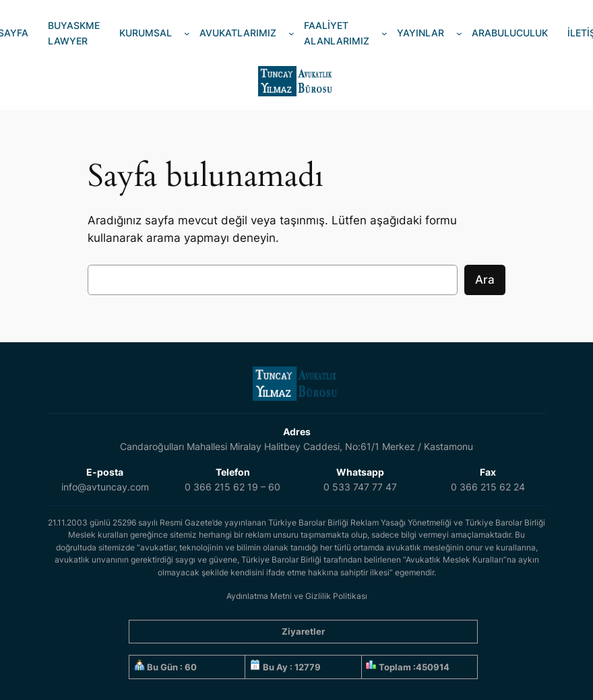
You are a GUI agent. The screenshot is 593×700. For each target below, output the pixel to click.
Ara (485, 280)
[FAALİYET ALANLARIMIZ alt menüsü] (384, 33)
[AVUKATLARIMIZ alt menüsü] (291, 33)
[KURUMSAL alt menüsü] (187, 33)
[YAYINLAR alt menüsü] (459, 33)
